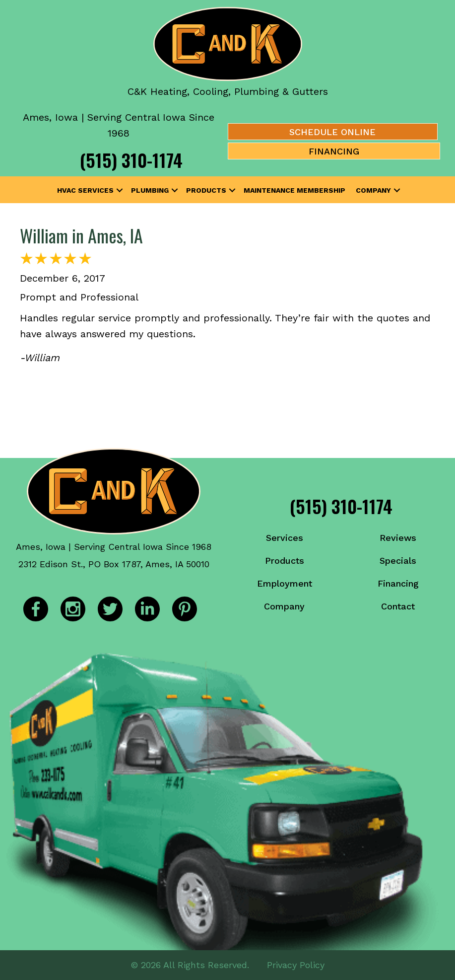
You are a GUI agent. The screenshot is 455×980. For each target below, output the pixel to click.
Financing (398, 583)
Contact (398, 606)
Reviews (398, 538)
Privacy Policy (296, 965)
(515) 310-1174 (131, 160)
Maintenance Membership (294, 190)
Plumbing (150, 190)
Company (373, 190)
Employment (285, 583)
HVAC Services (85, 190)
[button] (120, 190)
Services (285, 538)
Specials (398, 561)
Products (206, 190)
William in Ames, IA (81, 235)
